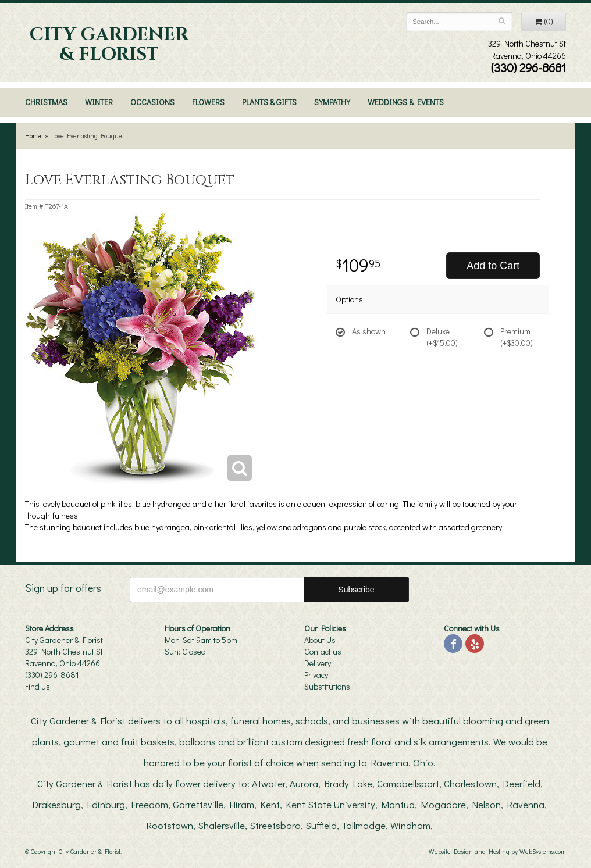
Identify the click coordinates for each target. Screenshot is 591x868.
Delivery (318, 663)
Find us (38, 686)
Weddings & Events (406, 102)
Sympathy (332, 102)
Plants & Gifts (269, 102)
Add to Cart (493, 266)
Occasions (152, 102)
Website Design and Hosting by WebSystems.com (497, 851)
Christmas (46, 102)
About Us (320, 640)
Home (33, 136)
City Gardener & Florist (109, 45)
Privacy (316, 675)
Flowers (208, 102)
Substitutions (327, 686)
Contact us (323, 651)
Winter (99, 102)
